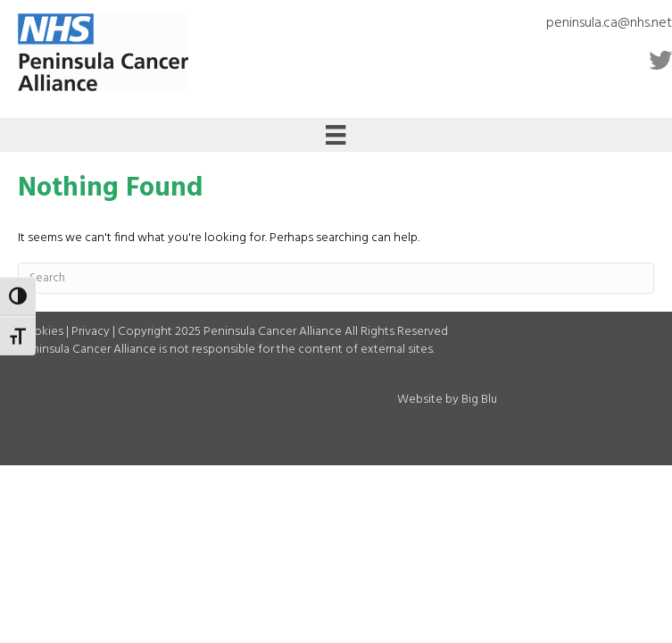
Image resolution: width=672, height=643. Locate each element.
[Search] (336, 278)
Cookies (41, 332)
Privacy (91, 332)
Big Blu (479, 400)
